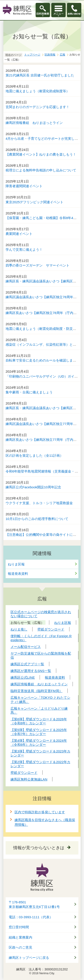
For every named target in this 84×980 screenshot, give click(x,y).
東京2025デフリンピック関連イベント (34, 202)
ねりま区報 (16, 564)
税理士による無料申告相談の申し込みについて (41, 170)
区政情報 (50, 55)
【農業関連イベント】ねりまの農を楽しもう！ (41, 154)
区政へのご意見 (20, 947)
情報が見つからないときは (39, 848)
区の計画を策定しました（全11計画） (34, 455)
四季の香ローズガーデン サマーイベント (38, 265)
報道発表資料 (18, 574)
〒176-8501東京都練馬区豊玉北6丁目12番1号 (34, 905)
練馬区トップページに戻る (29, 958)
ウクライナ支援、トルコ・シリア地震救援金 (39, 503)
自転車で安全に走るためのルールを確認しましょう (44, 360)
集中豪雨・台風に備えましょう (29, 392)
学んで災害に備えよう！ (24, 250)
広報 (62, 55)
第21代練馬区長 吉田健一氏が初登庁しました (40, 75)
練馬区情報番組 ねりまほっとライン (34, 123)
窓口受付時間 (19, 927)
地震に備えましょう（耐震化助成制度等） (38, 91)
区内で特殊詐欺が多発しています (40, 812)
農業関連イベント (19, 234)
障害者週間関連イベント (24, 186)
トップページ (32, 55)
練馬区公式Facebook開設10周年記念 (33, 487)
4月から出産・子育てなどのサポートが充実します (43, 139)
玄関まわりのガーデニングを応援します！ (38, 107)
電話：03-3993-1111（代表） (31, 917)
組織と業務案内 (20, 937)
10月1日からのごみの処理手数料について (37, 519)
